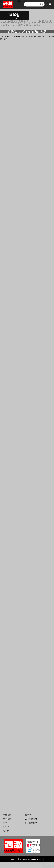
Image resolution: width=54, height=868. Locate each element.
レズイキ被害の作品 (30, 37)
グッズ (6, 823)
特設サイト (30, 815)
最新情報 (7, 815)
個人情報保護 (31, 823)
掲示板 (6, 831)
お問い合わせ (31, 819)
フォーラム (16, 37)
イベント (7, 827)
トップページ (5, 37)
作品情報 (7, 819)
